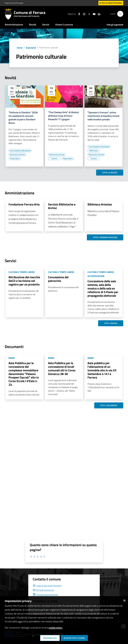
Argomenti (31, 48)
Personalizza (50, 638)
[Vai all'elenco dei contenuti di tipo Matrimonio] (94, 151)
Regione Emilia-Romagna (14, 3)
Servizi (46, 24)
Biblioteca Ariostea (100, 204)
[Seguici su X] (88, 14)
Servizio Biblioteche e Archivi (62, 206)
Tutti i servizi (111, 323)
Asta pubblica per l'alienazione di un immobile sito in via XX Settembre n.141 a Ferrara (102, 370)
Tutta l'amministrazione (105, 237)
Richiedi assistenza (43, 590)
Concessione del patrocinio (58, 279)
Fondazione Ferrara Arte (24, 204)
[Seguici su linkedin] (98, 14)
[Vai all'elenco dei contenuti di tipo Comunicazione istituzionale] (20, 151)
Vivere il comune (64, 24)
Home (20, 48)
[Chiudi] (124, 600)
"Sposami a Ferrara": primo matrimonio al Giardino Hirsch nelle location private (103, 116)
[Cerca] (120, 14)
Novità (33, 24)
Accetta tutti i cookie (74, 638)
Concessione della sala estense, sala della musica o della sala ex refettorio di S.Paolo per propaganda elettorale (103, 288)
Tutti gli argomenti (115, 25)
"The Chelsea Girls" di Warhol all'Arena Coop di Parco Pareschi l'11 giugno (63, 116)
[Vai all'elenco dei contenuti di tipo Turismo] (54, 159)
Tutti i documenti (109, 405)
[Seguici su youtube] (93, 14)
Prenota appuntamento (45, 595)
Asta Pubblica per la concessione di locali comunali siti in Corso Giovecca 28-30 (62, 368)
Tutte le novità (110, 173)
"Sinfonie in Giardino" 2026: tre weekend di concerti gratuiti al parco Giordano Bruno (23, 118)
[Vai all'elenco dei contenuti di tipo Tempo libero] (15, 159)
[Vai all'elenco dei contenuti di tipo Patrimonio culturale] (17, 155)
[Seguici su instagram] (83, 14)
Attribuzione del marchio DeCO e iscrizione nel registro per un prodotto (24, 281)
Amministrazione (14, 24)
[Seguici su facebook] (78, 14)
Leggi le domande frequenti (47, 586)
